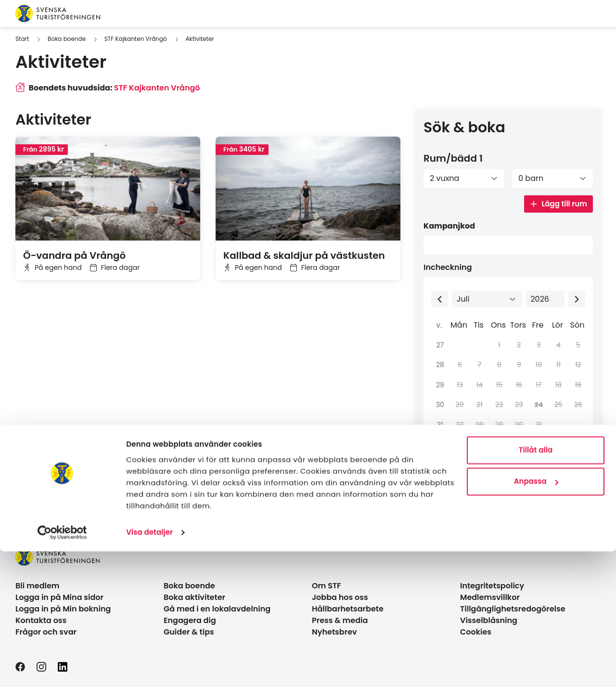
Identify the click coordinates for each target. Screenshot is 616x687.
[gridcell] (538, 405)
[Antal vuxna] (464, 178)
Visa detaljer (149, 668)
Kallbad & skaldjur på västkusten (304, 255)
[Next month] (577, 299)
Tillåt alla (536, 586)
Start (22, 39)
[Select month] (487, 299)
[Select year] (545, 299)
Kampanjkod (449, 226)
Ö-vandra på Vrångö (74, 255)
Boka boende (67, 39)
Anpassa (536, 617)
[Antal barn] (552, 178)
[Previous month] (440, 299)
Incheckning (448, 267)
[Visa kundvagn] (593, 13)
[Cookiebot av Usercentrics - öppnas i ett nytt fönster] (62, 668)
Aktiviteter (199, 39)
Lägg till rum (558, 204)
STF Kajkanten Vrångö (136, 39)
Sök (565, 480)
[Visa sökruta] (578, 13)
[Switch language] (565, 13)
